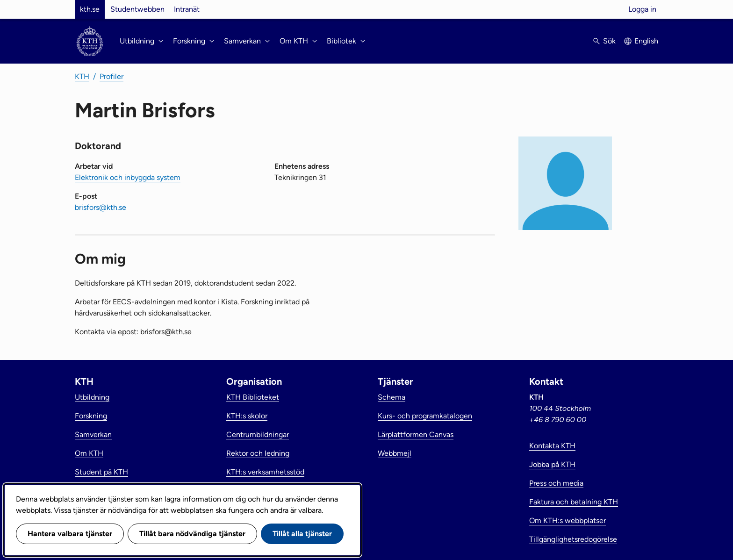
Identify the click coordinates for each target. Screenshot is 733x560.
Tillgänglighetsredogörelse (573, 539)
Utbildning (92, 397)
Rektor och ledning (258, 453)
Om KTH (89, 453)
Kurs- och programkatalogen (425, 416)
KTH (82, 76)
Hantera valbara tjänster (70, 534)
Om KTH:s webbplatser (568, 521)
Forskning (91, 416)
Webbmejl (395, 453)
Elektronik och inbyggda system (128, 177)
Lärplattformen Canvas (416, 434)
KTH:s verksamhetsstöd (265, 472)
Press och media (556, 483)
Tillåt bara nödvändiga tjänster (192, 534)
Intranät (187, 9)
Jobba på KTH (552, 464)
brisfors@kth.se (101, 207)
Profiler (111, 76)
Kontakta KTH (552, 446)
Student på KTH (101, 472)
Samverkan (93, 434)
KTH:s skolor (247, 416)
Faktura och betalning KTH (574, 502)
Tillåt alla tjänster (302, 534)
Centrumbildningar (258, 434)
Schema (392, 397)
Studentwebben (137, 9)
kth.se (90, 9)
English (646, 41)
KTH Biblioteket (253, 397)
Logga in (642, 9)
